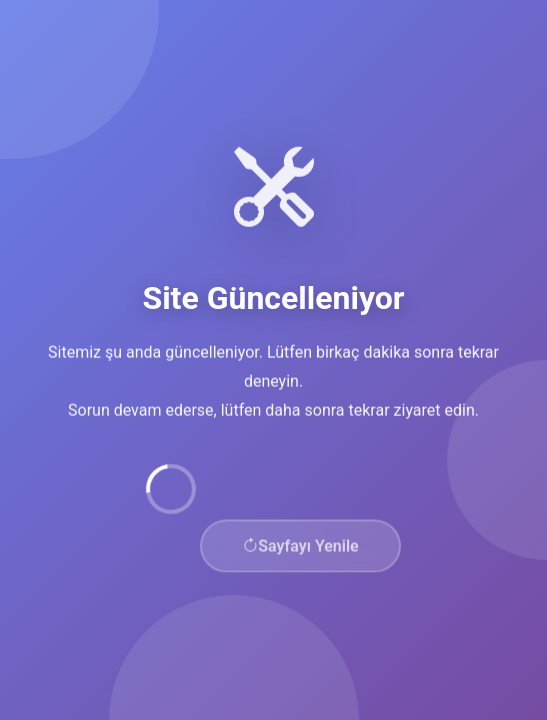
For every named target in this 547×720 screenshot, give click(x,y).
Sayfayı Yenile (300, 547)
